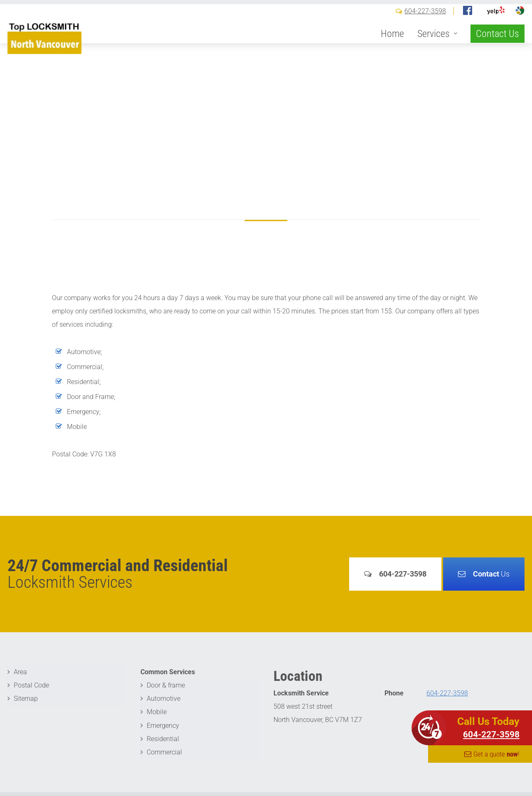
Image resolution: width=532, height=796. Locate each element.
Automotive (164, 699)
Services (433, 47)
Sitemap (26, 699)
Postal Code (31, 685)
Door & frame (166, 685)
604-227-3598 (425, 24)
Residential (163, 738)
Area (20, 672)
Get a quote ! (496, 754)
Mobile (157, 712)
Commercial (164, 752)
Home (392, 47)
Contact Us (498, 47)
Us (491, 574)
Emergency (163, 725)
